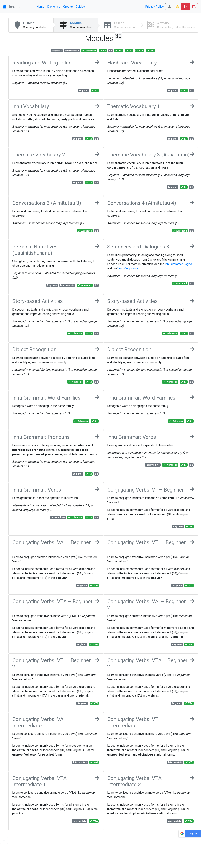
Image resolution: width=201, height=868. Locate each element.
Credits (68, 7)
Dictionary (54, 7)
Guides (80, 7)
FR (194, 7)
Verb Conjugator (128, 268)
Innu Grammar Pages (178, 264)
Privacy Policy (154, 7)
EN (186, 7)
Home (40, 7)
